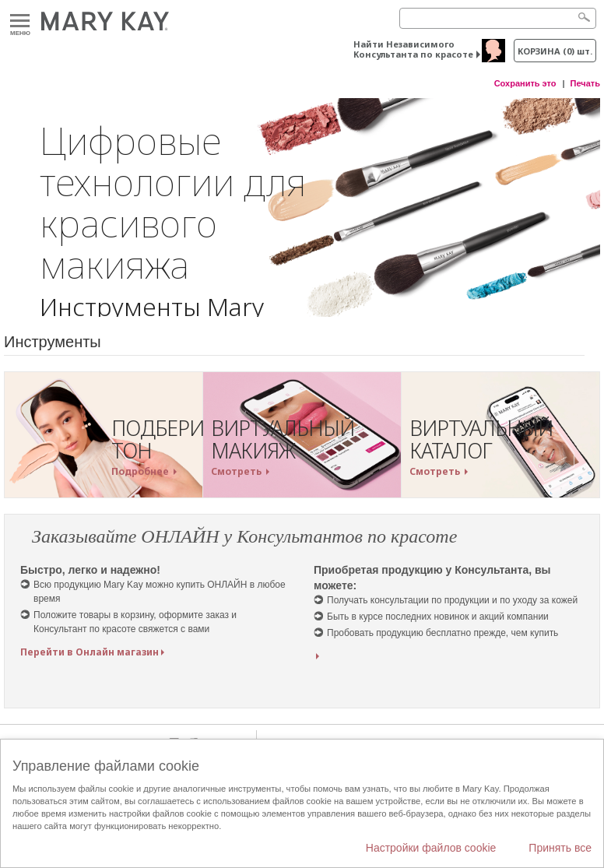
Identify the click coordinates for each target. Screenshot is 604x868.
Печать (585, 83)
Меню (20, 21)
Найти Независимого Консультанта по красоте (413, 49)
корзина (555, 51)
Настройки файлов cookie (431, 848)
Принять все (560, 848)
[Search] (498, 18)
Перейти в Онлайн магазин (90, 652)
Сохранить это (525, 83)
